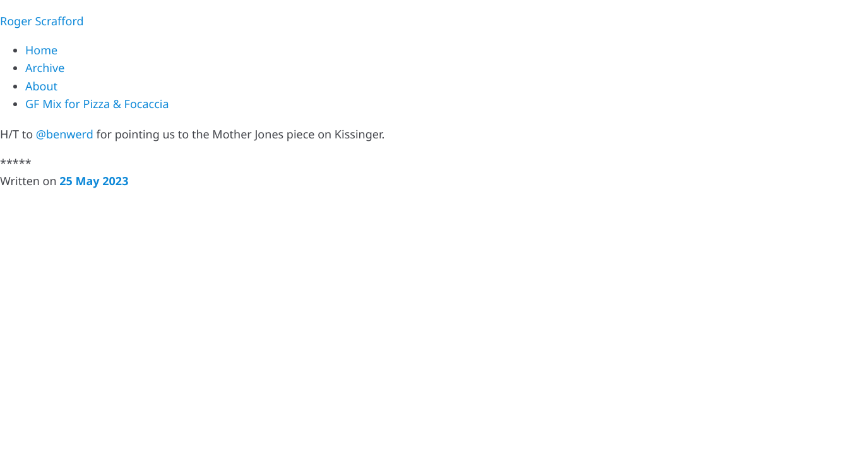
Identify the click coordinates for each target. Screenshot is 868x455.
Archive (45, 68)
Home (41, 51)
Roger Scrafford (42, 21)
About (41, 87)
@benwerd (65, 135)
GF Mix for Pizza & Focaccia (97, 104)
